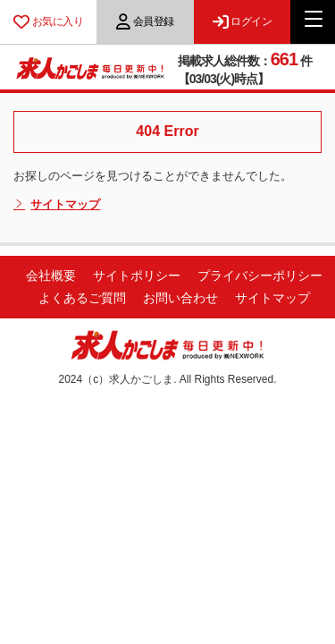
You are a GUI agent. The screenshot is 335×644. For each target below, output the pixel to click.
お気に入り (48, 21)
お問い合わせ (180, 298)
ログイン (243, 21)
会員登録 (145, 21)
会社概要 (51, 275)
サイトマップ (57, 205)
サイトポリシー (137, 275)
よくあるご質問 (82, 298)
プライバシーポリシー (260, 275)
